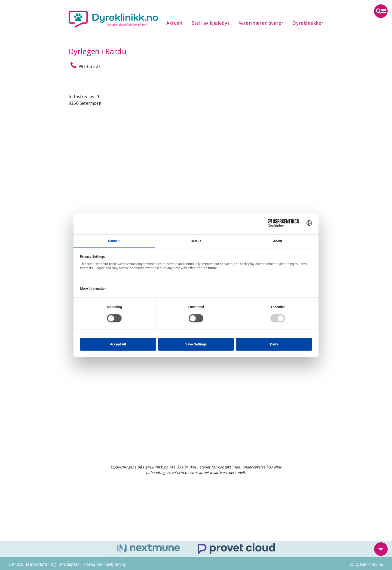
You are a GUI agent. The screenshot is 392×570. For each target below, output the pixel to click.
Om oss (16, 564)
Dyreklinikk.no (113, 19)
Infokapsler (70, 564)
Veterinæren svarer (261, 23)
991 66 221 (85, 65)
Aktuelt (174, 23)
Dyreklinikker (308, 23)
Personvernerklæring (105, 564)
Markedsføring (41, 564)
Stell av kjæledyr (211, 23)
